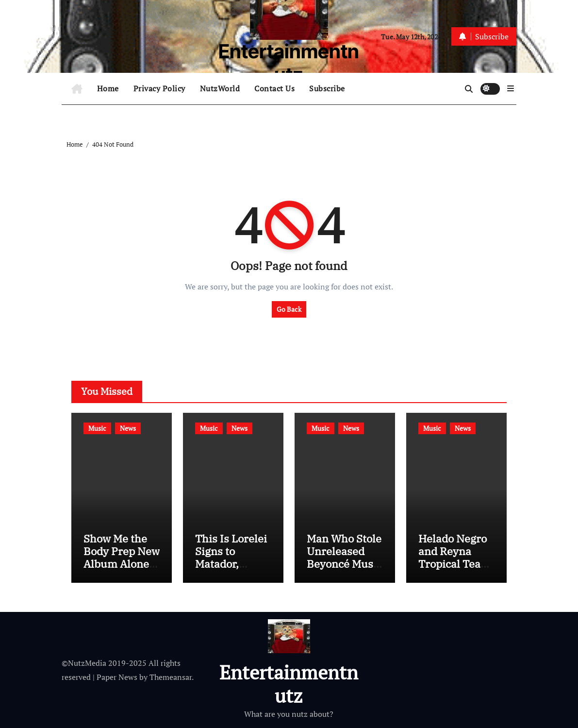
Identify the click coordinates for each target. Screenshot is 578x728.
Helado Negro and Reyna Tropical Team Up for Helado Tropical (454, 564)
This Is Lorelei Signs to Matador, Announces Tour (231, 564)
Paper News (117, 677)
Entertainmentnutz (289, 63)
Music (97, 428)
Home (108, 88)
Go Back (289, 309)
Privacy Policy (159, 88)
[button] (511, 88)
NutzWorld (220, 88)
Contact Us (274, 88)
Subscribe (327, 88)
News (128, 428)
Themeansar (171, 677)
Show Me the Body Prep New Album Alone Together (122, 558)
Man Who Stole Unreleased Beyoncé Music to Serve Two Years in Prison (345, 564)
